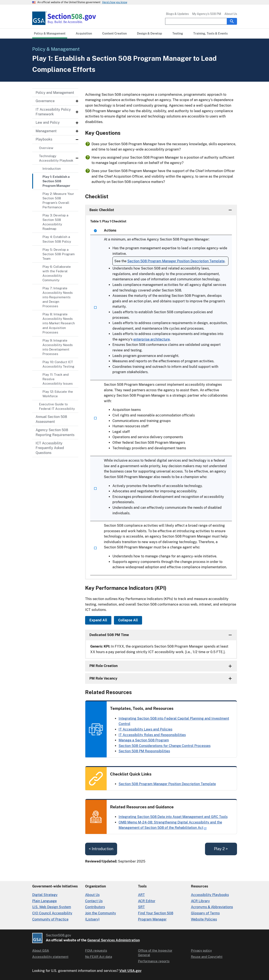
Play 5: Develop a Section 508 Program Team (59, 254)
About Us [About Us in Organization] (92, 895)
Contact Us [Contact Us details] (94, 901)
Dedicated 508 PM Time (109, 635)
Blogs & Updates (177, 14)
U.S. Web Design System (52, 907)
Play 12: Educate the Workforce (58, 394)
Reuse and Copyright (207, 957)
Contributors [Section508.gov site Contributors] (95, 907)
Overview (46, 148)
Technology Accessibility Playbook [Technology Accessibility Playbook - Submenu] (56, 158)
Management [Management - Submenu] (46, 131)
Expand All (98, 620)
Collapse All (128, 620)
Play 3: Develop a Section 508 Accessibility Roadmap (55, 222)
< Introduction (101, 849)
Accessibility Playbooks (210, 895)
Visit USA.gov (130, 971)
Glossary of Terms (205, 913)
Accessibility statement (50, 957)
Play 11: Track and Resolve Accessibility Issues (58, 379)
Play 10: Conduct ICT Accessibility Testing (58, 364)
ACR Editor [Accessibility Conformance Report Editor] (147, 901)
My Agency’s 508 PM (207, 14)
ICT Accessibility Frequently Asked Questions (50, 448)
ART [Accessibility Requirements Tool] (141, 895)
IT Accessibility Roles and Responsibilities (152, 735)
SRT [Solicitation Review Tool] (141, 907)
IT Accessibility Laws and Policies (145, 729)
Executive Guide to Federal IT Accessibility (57, 406)
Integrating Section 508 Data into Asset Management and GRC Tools (173, 817)
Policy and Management (55, 93)
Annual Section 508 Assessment (51, 419)
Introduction (52, 169)
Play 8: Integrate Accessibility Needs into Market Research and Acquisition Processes (59, 323)
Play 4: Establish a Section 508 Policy (57, 239)
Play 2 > (221, 849)
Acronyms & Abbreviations (212, 907)
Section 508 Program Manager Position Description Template (176, 261)
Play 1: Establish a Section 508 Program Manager (56, 181)
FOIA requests (96, 950)
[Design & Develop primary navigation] (150, 33)
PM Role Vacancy (103, 678)
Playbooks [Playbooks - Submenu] (44, 139)
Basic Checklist (102, 210)
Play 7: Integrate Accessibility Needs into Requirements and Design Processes (58, 297)
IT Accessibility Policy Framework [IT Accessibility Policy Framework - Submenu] (53, 112)
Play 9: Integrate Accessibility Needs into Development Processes (58, 347)
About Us (231, 14)
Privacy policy (201, 950)
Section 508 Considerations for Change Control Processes (165, 746)
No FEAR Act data (99, 957)
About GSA (41, 950)
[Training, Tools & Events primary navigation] (210, 33)
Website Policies (204, 919)
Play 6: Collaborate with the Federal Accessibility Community (57, 273)
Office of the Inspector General (155, 953)
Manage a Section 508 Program (144, 740)
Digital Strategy (45, 895)
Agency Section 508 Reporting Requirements (55, 432)
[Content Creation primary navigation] (114, 33)
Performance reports (154, 961)
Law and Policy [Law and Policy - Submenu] (48, 122)
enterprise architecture (152, 339)
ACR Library (200, 901)
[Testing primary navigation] (178, 33)
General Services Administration (113, 940)
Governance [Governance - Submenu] (45, 101)
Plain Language (44, 901)
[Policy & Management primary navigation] (50, 33)
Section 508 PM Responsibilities (144, 751)
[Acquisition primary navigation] (84, 33)
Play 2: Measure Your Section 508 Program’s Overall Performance (58, 200)
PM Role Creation (103, 666)
